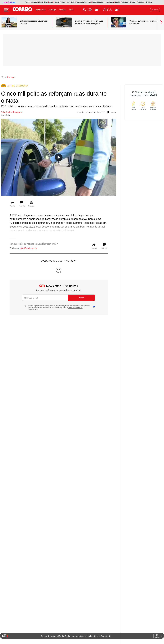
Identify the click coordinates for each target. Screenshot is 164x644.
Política (63, 10)
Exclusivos (41, 10)
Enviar (82, 298)
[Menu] (7, 10)
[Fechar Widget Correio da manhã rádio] (162, 636)
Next (160, 22)
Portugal (53, 10)
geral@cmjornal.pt (28, 248)
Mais (71, 10)
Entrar (155, 10)
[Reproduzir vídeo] (59, 157)
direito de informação (75, 307)
